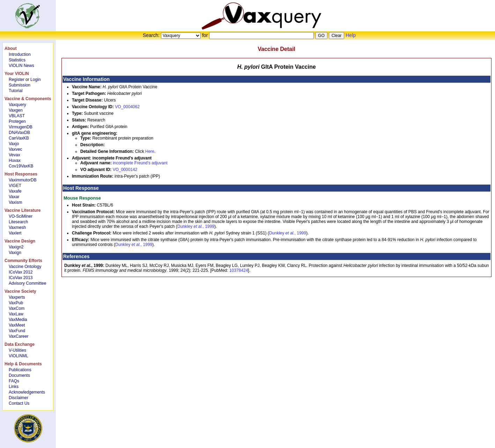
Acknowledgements (27, 392)
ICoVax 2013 (21, 278)
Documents (19, 375)
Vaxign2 (16, 247)
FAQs (14, 381)
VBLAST (17, 116)
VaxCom (17, 308)
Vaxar (14, 197)
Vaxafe (15, 191)
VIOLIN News (21, 66)
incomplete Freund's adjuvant (140, 163)
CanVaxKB (19, 138)
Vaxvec (15, 149)
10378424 (239, 270)
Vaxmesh (17, 227)
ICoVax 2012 (21, 272)
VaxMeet (17, 325)
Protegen (17, 121)
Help (351, 35)
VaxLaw (16, 314)
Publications (20, 370)
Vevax (14, 155)
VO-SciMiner (21, 216)
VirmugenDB (21, 127)
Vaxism (15, 202)
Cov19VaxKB (21, 166)
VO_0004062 (127, 107)
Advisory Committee (27, 283)
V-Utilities (17, 350)
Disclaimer (19, 398)
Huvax (15, 160)
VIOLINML (19, 356)
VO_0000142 (125, 170)
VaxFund (17, 331)
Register (17, 80)
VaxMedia (18, 320)
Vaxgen (16, 110)
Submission (20, 85)
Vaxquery (17, 105)
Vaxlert (15, 233)
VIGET (15, 186)
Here (150, 151)
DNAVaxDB (19, 133)
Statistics (17, 60)
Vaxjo (14, 144)
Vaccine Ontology (25, 267)
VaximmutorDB (23, 180)
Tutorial (16, 91)
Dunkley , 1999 (196, 226)
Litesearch (18, 222)
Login (35, 80)
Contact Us (19, 403)
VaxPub (16, 303)
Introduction (20, 54)
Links (14, 387)
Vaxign (15, 253)
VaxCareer (19, 336)
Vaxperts (17, 297)
